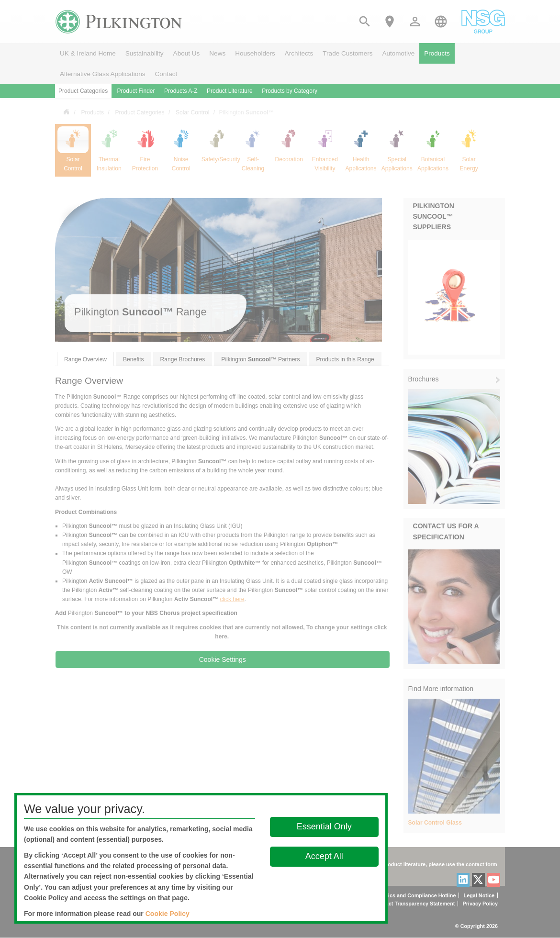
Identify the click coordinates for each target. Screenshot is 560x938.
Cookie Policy (168, 914)
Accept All (324, 856)
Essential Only (324, 826)
